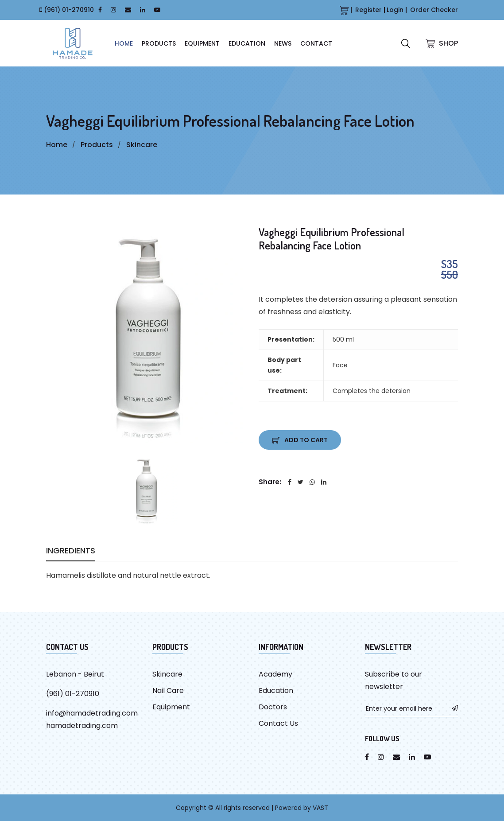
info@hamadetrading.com (92, 713)
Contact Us (278, 723)
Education (247, 43)
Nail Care (168, 691)
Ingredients (71, 552)
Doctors (273, 707)
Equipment (202, 43)
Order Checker (434, 10)
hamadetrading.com (82, 726)
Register (368, 10)
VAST (320, 808)
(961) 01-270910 (69, 10)
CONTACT (316, 43)
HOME (124, 43)
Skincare (142, 145)
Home (57, 145)
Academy (275, 674)
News (283, 43)
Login (395, 10)
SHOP (442, 43)
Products (159, 43)
